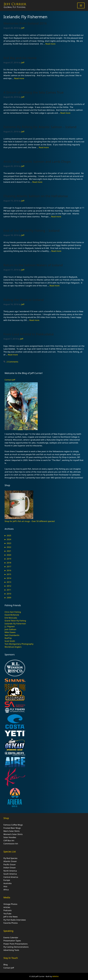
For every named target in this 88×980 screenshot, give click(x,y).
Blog (5, 965)
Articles (7, 907)
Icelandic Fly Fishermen (15, 624)
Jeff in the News (11, 917)
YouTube (7, 914)
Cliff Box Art (9, 840)
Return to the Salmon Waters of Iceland (33, 265)
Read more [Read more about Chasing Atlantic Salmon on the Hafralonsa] (56, 217)
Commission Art (11, 844)
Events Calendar (11, 937)
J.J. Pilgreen (10, 626)
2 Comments (12, 362)
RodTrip (8, 638)
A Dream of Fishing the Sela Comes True (34, 92)
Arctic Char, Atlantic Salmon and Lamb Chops (37, 161)
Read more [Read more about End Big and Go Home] (19, 78)
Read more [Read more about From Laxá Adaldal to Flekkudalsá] (13, 355)
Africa (6, 890)
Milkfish (56, 976)
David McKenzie (12, 615)
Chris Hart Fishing (13, 612)
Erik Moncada (11, 618)
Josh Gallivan (10, 629)
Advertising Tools (11, 950)
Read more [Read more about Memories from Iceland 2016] (50, 44)
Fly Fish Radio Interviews (15, 920)
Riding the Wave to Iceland (23, 300)
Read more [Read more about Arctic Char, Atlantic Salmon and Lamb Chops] (37, 182)
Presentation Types (12, 941)
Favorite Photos (11, 923)
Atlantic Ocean (10, 861)
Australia (7, 883)
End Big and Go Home (20, 58)
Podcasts (8, 910)
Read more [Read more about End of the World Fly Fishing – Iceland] (56, 251)
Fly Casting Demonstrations (16, 947)
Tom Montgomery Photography (19, 644)
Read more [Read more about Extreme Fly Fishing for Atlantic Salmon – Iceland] (44, 147)
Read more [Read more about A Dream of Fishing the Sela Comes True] (65, 113)
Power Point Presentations (16, 944)
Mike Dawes (10, 632)
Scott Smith (10, 641)
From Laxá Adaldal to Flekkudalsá (29, 334)
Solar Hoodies (10, 837)
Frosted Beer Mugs (12, 828)
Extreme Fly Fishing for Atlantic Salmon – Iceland (40, 127)
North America (10, 871)
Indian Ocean (10, 868)
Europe (7, 880)
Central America (11, 877)
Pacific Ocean (10, 864)
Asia (5, 886)
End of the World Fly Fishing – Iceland (32, 231)
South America (10, 874)
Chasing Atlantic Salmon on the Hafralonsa (36, 196)
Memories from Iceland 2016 (25, 23)
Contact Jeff (10, 380)
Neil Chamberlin (12, 635)
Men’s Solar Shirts (12, 831)
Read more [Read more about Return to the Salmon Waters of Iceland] (54, 286)
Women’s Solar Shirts (13, 834)
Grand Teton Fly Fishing (15, 621)
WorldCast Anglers (13, 647)
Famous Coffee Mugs (13, 825)
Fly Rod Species (10, 858)
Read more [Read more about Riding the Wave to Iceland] (34, 320)
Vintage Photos (10, 904)
